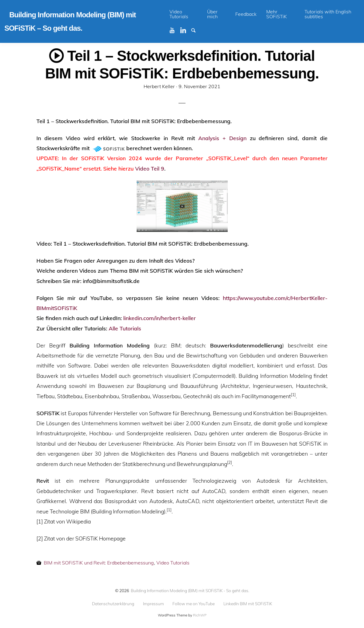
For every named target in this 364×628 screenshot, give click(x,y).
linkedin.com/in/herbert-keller (160, 318)
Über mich (212, 14)
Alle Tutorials (125, 328)
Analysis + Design (222, 138)
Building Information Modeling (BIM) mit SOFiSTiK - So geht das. (190, 590)
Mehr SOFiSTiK (277, 14)
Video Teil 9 (150, 168)
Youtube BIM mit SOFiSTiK (175, 30)
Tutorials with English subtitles (328, 14)
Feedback (246, 14)
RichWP (200, 615)
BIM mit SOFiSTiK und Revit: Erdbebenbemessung (99, 563)
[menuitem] (183, 14)
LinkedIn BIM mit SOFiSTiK (248, 604)
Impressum (153, 604)
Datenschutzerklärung (113, 604)
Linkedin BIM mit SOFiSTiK (185, 30)
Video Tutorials (179, 14)
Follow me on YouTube (194, 604)
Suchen (196, 30)
